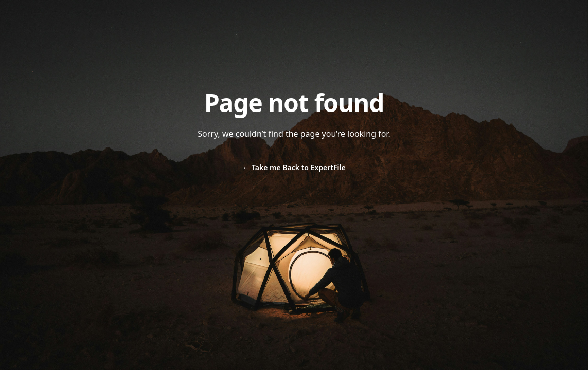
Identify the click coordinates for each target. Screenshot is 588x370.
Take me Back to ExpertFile (294, 167)
